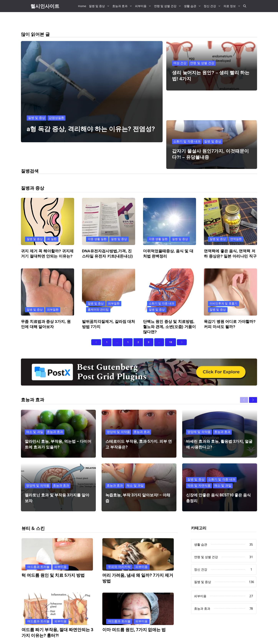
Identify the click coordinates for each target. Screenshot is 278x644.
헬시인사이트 (45, 6)
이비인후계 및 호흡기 (223, 286)
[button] (245, 6)
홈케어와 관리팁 (98, 292)
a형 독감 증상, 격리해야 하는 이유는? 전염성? (91, 129)
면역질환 (236, 221)
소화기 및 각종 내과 (187, 115)
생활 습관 (193, 6)
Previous (65, 638)
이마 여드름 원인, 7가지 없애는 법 (134, 612)
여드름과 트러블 (38, 549)
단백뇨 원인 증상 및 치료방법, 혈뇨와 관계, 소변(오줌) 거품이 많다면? (170, 309)
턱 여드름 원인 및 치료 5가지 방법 (53, 557)
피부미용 (144, 6)
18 (170, 324)
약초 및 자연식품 (199, 468)
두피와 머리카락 (119, 549)
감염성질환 (56, 118)
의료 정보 (233, 6)
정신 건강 (213, 6)
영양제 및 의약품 (118, 414)
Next (137, 638)
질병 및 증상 (100, 6)
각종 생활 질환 (97, 221)
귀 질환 (52, 221)
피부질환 (53, 292)
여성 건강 (180, 62)
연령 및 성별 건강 (168, 6)
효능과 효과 (123, 6)
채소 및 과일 (35, 414)
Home (82, 6)
